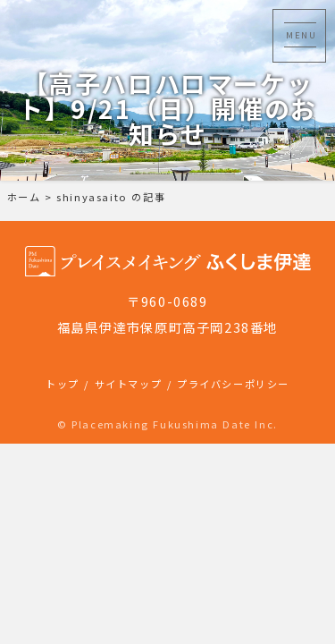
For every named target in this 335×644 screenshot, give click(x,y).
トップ (63, 384)
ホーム (24, 197)
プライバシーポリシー (233, 384)
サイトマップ (129, 384)
